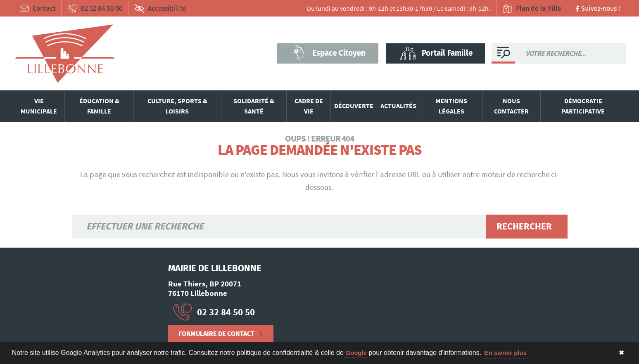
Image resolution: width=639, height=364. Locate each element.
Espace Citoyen (328, 53)
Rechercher (524, 226)
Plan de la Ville (532, 9)
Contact (37, 9)
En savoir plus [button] (505, 353)
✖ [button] (621, 353)
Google (356, 353)
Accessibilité (160, 9)
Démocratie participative (583, 106)
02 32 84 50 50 (95, 9)
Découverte (354, 106)
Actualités (398, 106)
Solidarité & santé (254, 106)
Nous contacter (511, 106)
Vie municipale (39, 106)
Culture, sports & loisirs (177, 106)
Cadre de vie (309, 106)
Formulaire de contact (216, 334)
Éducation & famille (99, 106)
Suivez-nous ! (597, 8)
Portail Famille (436, 53)
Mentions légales (451, 106)
